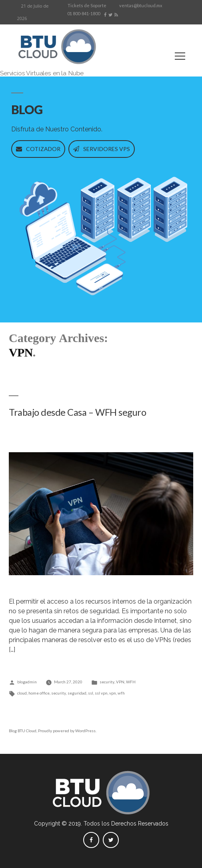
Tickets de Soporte (87, 5)
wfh (121, 693)
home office (39, 693)
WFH (131, 682)
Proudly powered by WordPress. (67, 731)
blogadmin (27, 682)
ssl (91, 693)
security (107, 682)
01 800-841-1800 (84, 13)
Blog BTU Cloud (23, 731)
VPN (120, 682)
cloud (22, 693)
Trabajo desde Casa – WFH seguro (77, 412)
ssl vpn (101, 693)
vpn (113, 693)
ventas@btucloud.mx (141, 5)
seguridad (77, 693)
